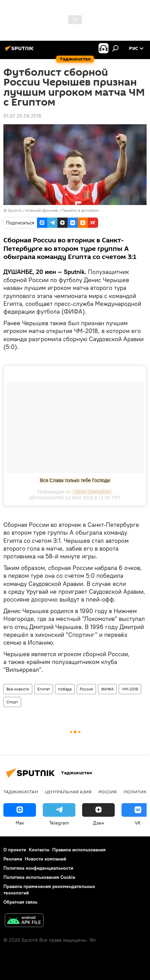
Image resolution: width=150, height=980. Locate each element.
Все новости (18, 689)
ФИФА (107, 689)
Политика (137, 792)
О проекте (15, 850)
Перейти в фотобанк (80, 210)
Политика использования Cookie (39, 877)
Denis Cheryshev (92, 492)
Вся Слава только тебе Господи (75, 480)
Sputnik (15, 210)
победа (65, 689)
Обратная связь (20, 902)
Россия (86, 689)
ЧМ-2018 (130, 689)
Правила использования (79, 850)
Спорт (12, 702)
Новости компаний (45, 859)
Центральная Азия (68, 792)
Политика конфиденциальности (38, 868)
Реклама (13, 859)
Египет (44, 689)
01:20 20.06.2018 (22, 116)
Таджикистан (21, 792)
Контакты (39, 850)
